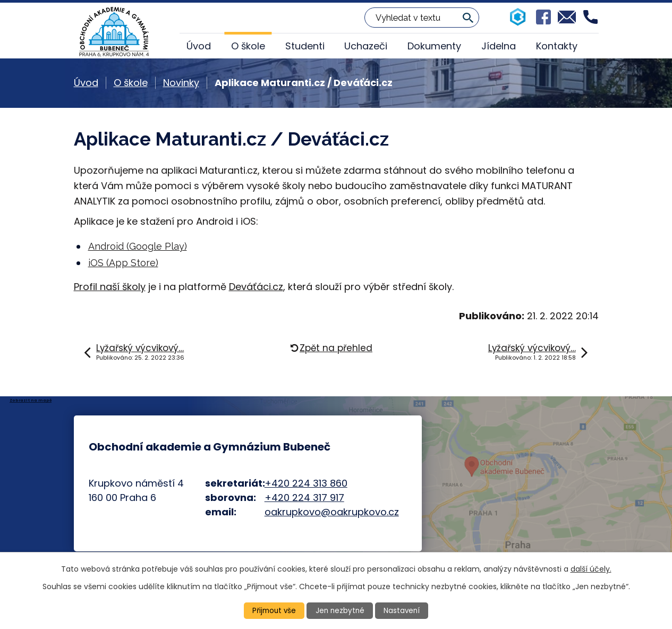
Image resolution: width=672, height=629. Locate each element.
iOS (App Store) (123, 263)
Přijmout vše (273, 610)
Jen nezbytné (340, 610)
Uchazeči (366, 46)
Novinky (181, 83)
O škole (248, 46)
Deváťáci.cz (256, 287)
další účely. (591, 568)
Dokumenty (434, 46)
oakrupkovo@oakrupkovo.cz (332, 512)
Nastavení (403, 610)
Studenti (305, 46)
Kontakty (557, 46)
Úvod (199, 46)
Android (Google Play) (138, 246)
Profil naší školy (110, 287)
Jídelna (499, 46)
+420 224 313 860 (306, 483)
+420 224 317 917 (304, 498)
